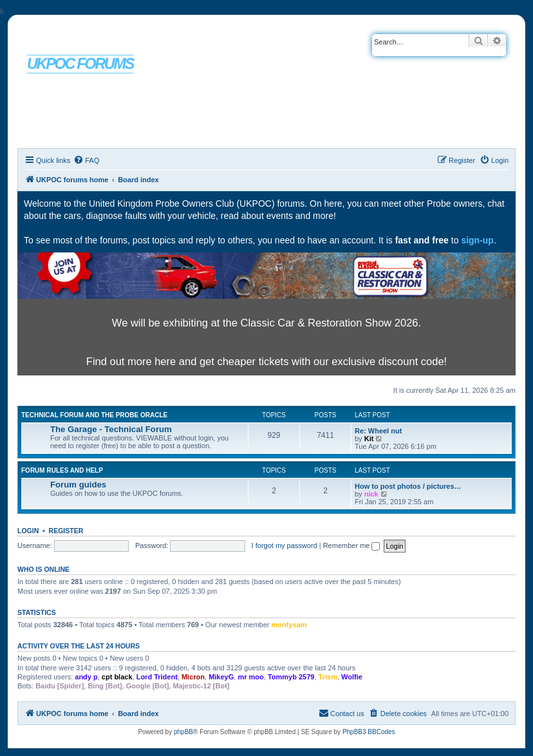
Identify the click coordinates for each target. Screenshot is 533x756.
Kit (369, 439)
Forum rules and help (62, 470)
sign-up (477, 240)
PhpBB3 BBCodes (369, 732)
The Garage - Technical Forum (111, 429)
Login (28, 531)
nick (371, 494)
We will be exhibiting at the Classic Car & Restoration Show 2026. (266, 323)
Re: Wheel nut (378, 431)
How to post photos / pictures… (408, 486)
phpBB (183, 732)
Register (66, 531)
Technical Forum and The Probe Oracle (94, 415)
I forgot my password (285, 545)
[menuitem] (86, 160)
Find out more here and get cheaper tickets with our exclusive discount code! (266, 361)
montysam (289, 625)
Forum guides (78, 485)
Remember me (352, 545)
